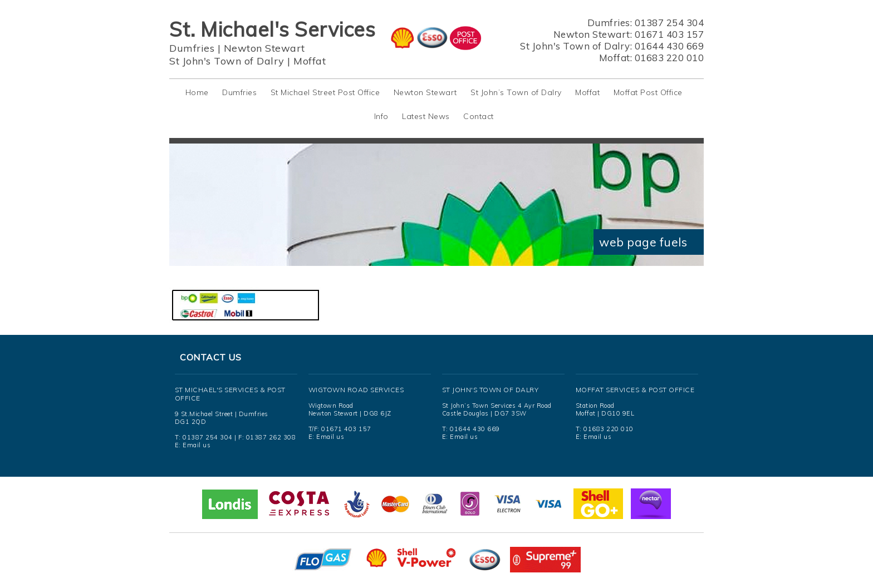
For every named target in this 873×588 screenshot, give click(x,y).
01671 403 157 (670, 34)
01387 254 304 (670, 23)
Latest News (426, 116)
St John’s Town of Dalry (516, 92)
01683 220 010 (670, 58)
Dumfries (192, 48)
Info (381, 116)
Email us (197, 445)
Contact (479, 116)
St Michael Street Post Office (325, 92)
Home (197, 92)
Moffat (310, 61)
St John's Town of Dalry (227, 61)
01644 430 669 (670, 46)
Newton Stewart (264, 48)
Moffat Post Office (648, 92)
